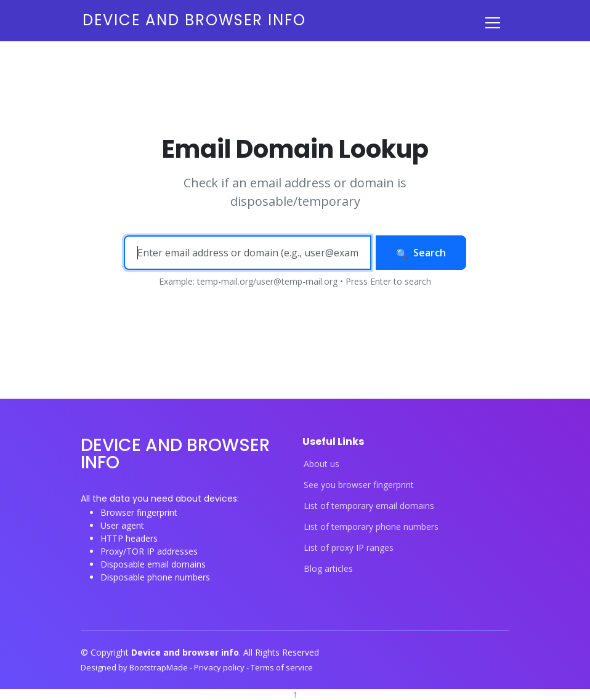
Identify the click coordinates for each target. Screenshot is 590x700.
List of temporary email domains (369, 506)
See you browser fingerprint (359, 485)
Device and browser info (194, 20)
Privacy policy (220, 667)
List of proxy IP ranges (349, 548)
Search (421, 253)
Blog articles (328, 569)
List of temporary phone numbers (371, 527)
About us (321, 464)
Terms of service (282, 667)
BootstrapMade (160, 667)
